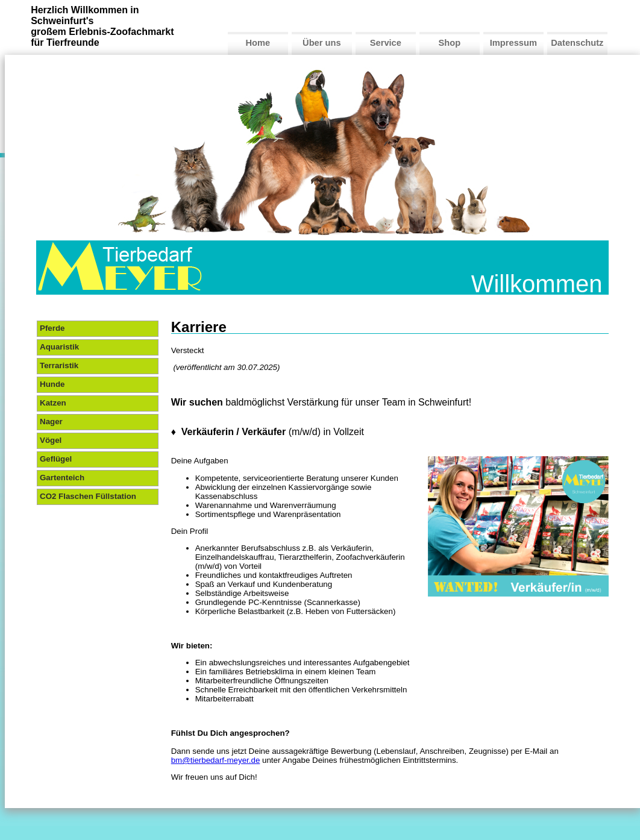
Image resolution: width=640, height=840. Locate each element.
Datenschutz (577, 43)
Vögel (51, 440)
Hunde (52, 384)
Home (258, 43)
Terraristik (59, 365)
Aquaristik (59, 347)
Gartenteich (62, 478)
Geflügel (56, 459)
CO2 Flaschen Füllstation (88, 496)
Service (386, 43)
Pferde (52, 328)
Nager (51, 422)
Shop (450, 43)
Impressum (513, 43)
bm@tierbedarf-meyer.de (216, 760)
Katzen (53, 403)
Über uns (322, 43)
